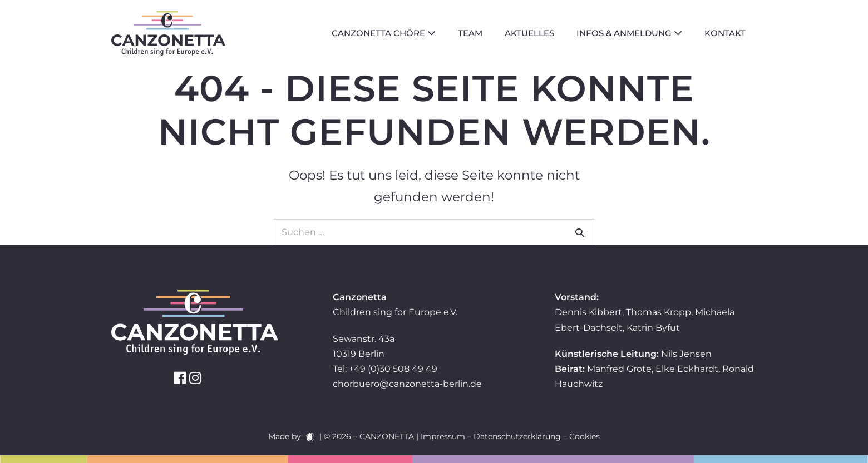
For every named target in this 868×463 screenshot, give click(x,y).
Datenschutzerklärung (517, 436)
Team (470, 33)
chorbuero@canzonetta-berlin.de (407, 384)
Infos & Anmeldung (629, 33)
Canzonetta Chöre (384, 33)
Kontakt (725, 33)
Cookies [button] (585, 436)
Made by (291, 436)
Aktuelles (529, 33)
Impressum (443, 436)
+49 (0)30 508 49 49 (393, 369)
